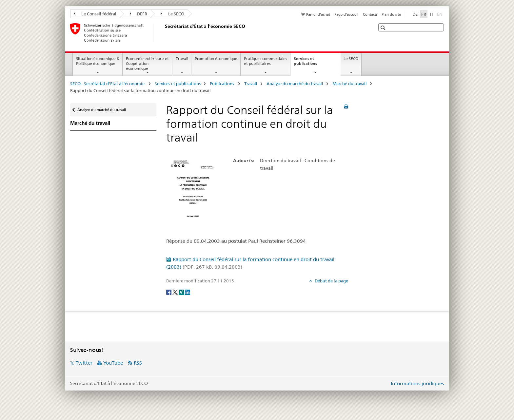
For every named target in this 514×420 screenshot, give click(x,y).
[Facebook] (169, 292)
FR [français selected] (424, 14)
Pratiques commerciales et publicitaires (266, 61)
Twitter (84, 363)
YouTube (113, 363)
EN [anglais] (440, 14)
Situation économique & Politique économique (98, 61)
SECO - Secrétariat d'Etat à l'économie (108, 84)
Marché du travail (350, 84)
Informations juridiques (417, 383)
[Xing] (182, 292)
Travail (182, 58)
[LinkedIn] (188, 292)
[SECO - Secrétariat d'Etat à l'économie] (164, 32)
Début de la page (331, 281)
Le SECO (172, 14)
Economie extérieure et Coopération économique (147, 63)
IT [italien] (432, 14)
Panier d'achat (318, 14)
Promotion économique (216, 58)
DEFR (139, 14)
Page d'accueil (346, 14)
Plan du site (391, 14)
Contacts (370, 14)
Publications (222, 84)
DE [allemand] (415, 14)
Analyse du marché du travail (295, 84)
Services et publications (312, 63)
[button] (384, 28)
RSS (138, 363)
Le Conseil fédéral (95, 14)
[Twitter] (176, 292)
